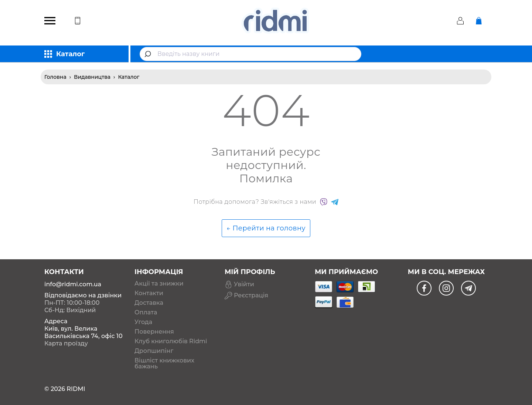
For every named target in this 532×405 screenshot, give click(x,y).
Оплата (146, 313)
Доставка (149, 303)
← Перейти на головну (266, 228)
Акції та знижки (159, 284)
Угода (143, 322)
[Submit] (149, 54)
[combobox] (250, 54)
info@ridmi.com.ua (73, 284)
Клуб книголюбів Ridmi (171, 341)
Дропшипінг (154, 351)
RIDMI (76, 389)
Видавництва (92, 77)
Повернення (154, 332)
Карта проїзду (66, 343)
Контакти (149, 293)
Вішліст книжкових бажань (164, 364)
